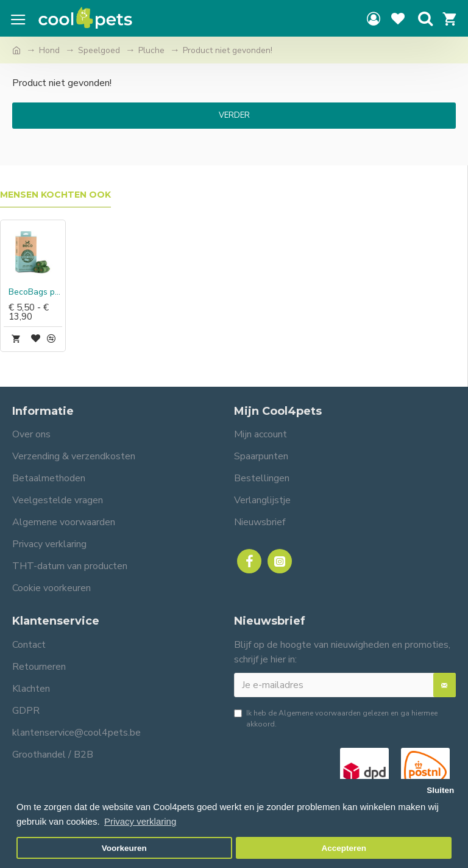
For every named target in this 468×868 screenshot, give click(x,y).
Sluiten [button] (440, 790)
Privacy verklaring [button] (140, 821)
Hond (49, 50)
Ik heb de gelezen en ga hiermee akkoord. (336, 718)
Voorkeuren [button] (124, 848)
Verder (234, 115)
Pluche (151, 50)
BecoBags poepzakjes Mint (35, 292)
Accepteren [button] (344, 848)
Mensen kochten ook (55, 195)
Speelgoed (99, 50)
